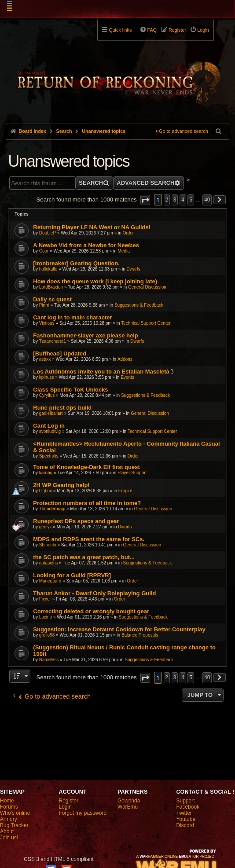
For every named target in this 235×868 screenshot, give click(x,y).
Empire (125, 491)
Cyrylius (47, 395)
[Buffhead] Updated (60, 353)
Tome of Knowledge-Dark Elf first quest (86, 467)
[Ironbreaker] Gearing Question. (76, 263)
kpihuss (47, 377)
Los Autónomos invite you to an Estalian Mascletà (101, 372)
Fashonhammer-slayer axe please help (85, 335)
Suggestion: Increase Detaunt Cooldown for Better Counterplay (119, 629)
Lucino (46, 617)
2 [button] (167, 200)
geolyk (46, 527)
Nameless (49, 660)
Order (129, 233)
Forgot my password (83, 813)
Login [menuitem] (203, 30)
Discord (185, 825)
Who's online (15, 813)
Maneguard (50, 581)
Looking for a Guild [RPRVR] (72, 575)
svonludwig (50, 431)
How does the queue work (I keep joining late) (95, 281)
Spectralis (49, 456)
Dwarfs (134, 269)
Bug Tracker (14, 825)
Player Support (132, 473)
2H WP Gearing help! (61, 485)
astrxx (45, 359)
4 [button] (183, 200)
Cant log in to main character (72, 317)
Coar (44, 251)
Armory (9, 819)
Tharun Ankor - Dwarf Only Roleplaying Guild (94, 593)
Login (65, 807)
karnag (46, 473)
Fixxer (45, 599)
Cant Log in (49, 426)
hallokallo (48, 269)
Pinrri (44, 305)
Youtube (186, 819)
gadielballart (51, 413)
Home (7, 801)
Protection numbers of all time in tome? (87, 503)
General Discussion (147, 287)
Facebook (188, 807)
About (7, 831)
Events (127, 377)
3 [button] (175, 200)
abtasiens (49, 563)
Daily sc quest (52, 299)
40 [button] (207, 200)
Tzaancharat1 (53, 341)
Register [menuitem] (177, 30)
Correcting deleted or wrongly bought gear (91, 611)
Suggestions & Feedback (139, 305)
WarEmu (128, 807)
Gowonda (129, 801)
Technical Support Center (146, 323)
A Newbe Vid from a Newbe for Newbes (86, 245)
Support (186, 801)
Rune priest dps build (62, 408)
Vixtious (47, 323)
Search (91, 183)
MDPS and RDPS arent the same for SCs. (89, 539)
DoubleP (48, 233)
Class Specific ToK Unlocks (70, 390)
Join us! (9, 838)
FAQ (152, 30)
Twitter (184, 813)
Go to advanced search (184, 131)
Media (124, 251)
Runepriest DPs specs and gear (76, 521)
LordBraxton (51, 287)
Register (69, 801)
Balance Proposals (140, 635)
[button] (145, 200)
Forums (9, 807)
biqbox (46, 491)
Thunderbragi (52, 509)
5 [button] (191, 200)
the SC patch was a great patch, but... (84, 557)
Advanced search (145, 183)
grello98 (47, 635)
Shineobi (48, 545)
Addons (125, 359)
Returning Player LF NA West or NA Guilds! (92, 227)
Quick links (120, 30)
